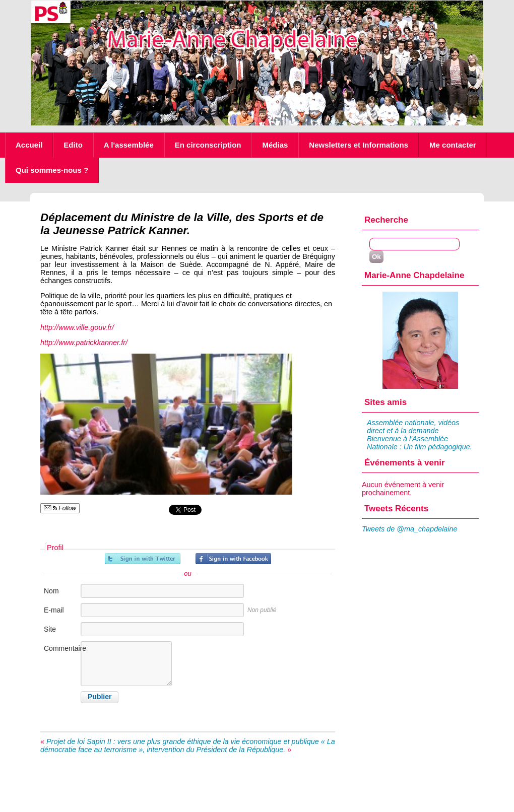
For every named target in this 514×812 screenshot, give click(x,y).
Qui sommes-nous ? (52, 170)
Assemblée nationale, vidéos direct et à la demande (413, 427)
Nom (51, 591)
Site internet (56, 634)
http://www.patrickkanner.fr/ (84, 343)
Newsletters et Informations (359, 145)
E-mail (54, 610)
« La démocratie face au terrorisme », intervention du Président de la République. (188, 746)
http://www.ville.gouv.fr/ (77, 327)
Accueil (29, 145)
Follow (60, 508)
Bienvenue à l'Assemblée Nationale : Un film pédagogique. (420, 443)
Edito (73, 145)
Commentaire (61, 648)
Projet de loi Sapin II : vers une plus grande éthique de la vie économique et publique (183, 741)
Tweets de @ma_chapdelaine (410, 529)
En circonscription (208, 145)
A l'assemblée (129, 145)
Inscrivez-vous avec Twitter (143, 559)
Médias (275, 145)
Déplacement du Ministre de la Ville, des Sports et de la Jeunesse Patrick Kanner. (182, 224)
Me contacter (453, 145)
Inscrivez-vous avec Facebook (233, 559)
